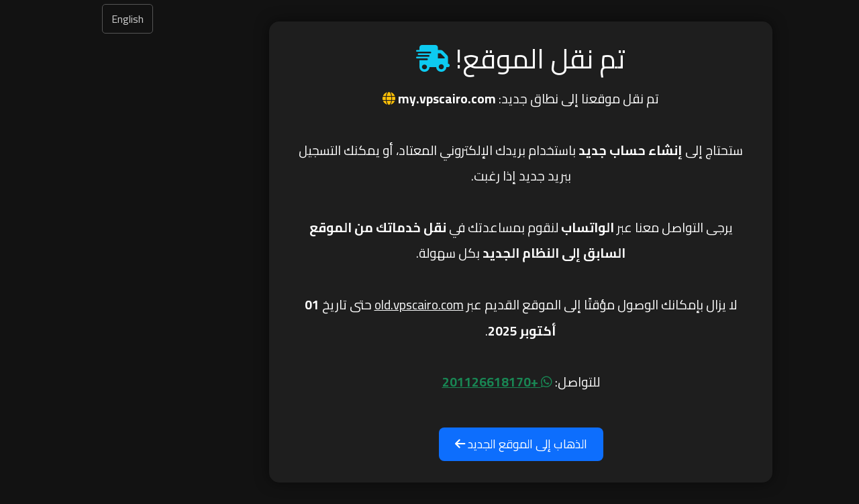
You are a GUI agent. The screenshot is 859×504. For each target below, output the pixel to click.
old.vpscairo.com (328, 305)
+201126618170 (406, 382)
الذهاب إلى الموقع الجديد (430, 444)
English (36, 19)
